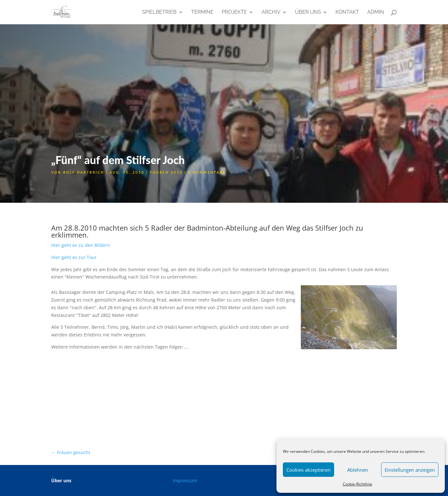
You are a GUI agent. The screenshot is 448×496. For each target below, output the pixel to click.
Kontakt (347, 12)
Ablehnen (358, 470)
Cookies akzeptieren (308, 470)
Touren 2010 (166, 172)
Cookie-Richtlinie (357, 484)
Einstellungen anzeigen (410, 470)
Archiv (271, 12)
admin (376, 12)
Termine (202, 12)
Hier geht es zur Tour (74, 257)
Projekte (234, 12)
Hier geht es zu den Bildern (81, 245)
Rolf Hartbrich (84, 172)
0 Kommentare (207, 172)
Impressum (185, 480)
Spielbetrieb (159, 12)
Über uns (308, 12)
